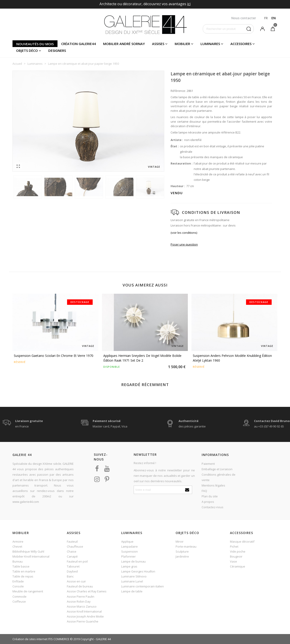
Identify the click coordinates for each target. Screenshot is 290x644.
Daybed (72, 571)
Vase (233, 561)
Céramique (238, 566)
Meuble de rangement (28, 591)
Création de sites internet (30, 639)
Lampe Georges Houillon (138, 571)
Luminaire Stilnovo (134, 576)
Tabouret (73, 566)
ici (189, 4)
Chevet (17, 546)
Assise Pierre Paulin (81, 596)
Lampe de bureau (133, 561)
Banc (70, 576)
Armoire (18, 541)
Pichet (234, 546)
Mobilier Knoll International (31, 556)
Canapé (72, 556)
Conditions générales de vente (219, 477)
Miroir (180, 541)
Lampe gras (129, 566)
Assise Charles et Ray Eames (87, 591)
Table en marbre (24, 571)
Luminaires (210, 44)
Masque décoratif (242, 541)
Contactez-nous (213, 507)
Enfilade (18, 581)
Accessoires (241, 44)
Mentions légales (213, 485)
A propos (208, 502)
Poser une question (184, 244)
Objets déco (27, 50)
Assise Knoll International (84, 611)
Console (18, 586)
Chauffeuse (75, 546)
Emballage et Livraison (217, 469)
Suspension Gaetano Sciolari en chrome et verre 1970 (54, 356)
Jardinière (182, 556)
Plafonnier (128, 556)
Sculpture (182, 551)
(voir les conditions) (184, 233)
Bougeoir (236, 556)
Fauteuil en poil (77, 561)
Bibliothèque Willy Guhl (28, 551)
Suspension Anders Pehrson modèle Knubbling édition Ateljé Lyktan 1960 (232, 358)
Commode (19, 596)
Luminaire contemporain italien (143, 586)
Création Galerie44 (79, 44)
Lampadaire (129, 546)
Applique (127, 541)
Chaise (72, 551)
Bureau (18, 561)
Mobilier (182, 44)
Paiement (208, 464)
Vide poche (238, 551)
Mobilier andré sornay (124, 44)
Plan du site (210, 496)
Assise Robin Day (79, 601)
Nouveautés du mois (35, 44)
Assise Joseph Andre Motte (85, 616)
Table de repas (23, 576)
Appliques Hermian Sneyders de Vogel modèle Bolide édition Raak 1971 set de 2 (142, 358)
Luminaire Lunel (132, 581)
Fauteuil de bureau (80, 586)
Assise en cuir (76, 581)
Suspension (129, 551)
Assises (158, 44)
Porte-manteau (186, 546)
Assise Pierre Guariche (83, 621)
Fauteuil (72, 541)
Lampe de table (132, 591)
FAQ (204, 491)
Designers (57, 50)
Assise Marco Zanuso (82, 606)
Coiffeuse (19, 601)
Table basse (21, 566)
